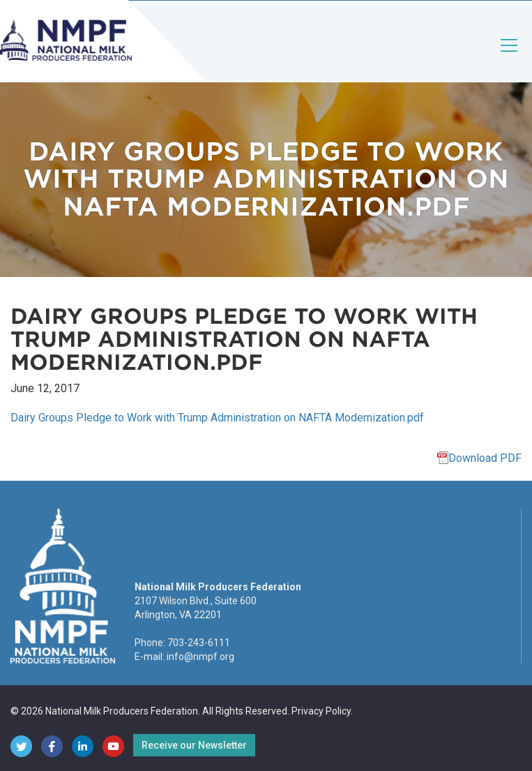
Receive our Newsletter (194, 745)
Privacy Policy (321, 711)
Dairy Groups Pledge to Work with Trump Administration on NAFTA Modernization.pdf (217, 418)
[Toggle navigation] (510, 57)
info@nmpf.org (200, 657)
